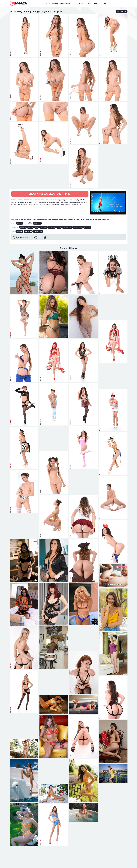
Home (48, 4)
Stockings (87, 227)
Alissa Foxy (37, 223)
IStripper (20, 223)
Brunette (23, 227)
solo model (28, 231)
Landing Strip (78, 227)
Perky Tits (52, 227)
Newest (55, 4)
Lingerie (30, 227)
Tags (89, 4)
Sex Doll (104, 4)
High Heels (43, 227)
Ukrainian (19, 231)
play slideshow (122, 12)
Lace (37, 227)
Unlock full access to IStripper (50, 194)
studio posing (38, 231)
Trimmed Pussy (67, 227)
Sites (74, 4)
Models (82, 4)
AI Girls (95, 4)
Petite (59, 227)
